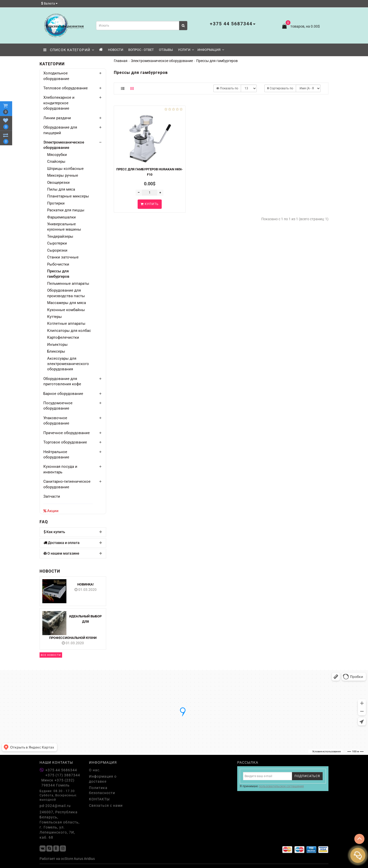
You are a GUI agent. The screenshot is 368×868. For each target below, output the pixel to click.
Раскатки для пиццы (66, 210)
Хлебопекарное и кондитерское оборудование (59, 103)
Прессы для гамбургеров (58, 274)
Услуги (186, 50)
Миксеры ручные (63, 175)
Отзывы (166, 50)
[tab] (73, 532)
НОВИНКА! (86, 584)
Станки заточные (63, 257)
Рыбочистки (58, 264)
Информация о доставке (103, 779)
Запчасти (52, 496)
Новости (116, 50)
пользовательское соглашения (281, 786)
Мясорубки (57, 155)
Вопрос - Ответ (141, 50)
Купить (150, 204)
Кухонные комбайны (66, 310)
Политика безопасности (102, 790)
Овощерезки (58, 183)
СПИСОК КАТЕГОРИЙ (69, 50)
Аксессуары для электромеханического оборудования (68, 364)
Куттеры (54, 317)
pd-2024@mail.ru (55, 806)
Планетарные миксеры (68, 196)
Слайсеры (56, 162)
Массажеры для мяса (67, 303)
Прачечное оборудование (67, 433)
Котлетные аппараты (66, 324)
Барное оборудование (63, 394)
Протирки (56, 203)
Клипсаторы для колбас (69, 331)
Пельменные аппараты (68, 284)
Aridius (89, 859)
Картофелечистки (63, 337)
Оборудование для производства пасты (66, 293)
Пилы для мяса (61, 189)
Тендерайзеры (60, 236)
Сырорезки (57, 250)
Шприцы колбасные (65, 169)
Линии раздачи (57, 118)
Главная (121, 61)
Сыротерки (57, 243)
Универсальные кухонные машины (64, 227)
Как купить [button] (73, 532)
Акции (53, 511)
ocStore (67, 859)
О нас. (95, 770)
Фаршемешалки (61, 217)
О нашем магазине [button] (73, 553)
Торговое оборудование (65, 442)
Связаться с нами (106, 805)
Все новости (51, 655)
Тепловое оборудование (66, 88)
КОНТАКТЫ (99, 799)
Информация (211, 50)
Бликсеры (56, 351)
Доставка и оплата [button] (73, 543)
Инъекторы (57, 345)
